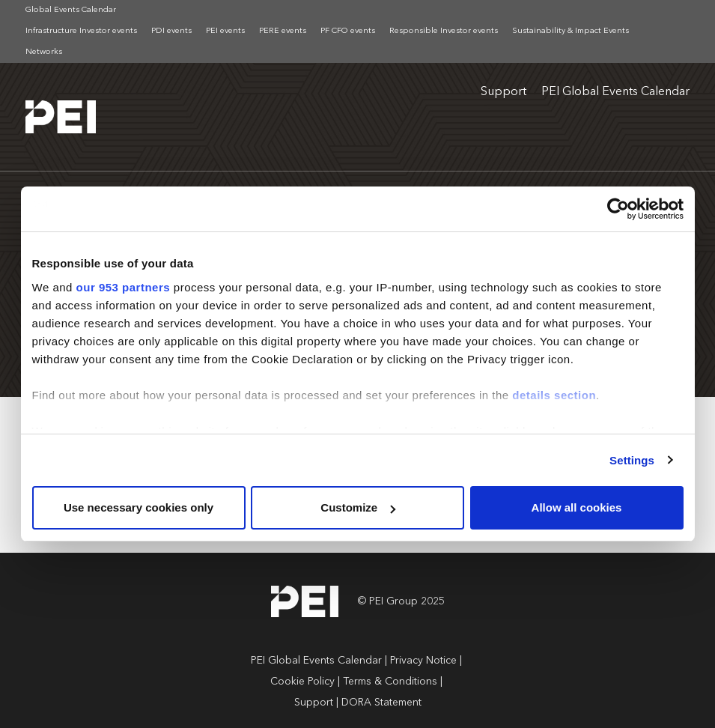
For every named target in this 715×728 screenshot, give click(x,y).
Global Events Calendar (71, 10)
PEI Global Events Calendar (615, 92)
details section (554, 395)
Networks (44, 52)
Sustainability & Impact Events (571, 31)
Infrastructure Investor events (81, 31)
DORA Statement (381, 703)
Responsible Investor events (444, 31)
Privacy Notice (423, 661)
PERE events (283, 31)
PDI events (171, 31)
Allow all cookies (577, 507)
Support (503, 92)
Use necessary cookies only (139, 507)
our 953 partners (124, 287)
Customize (358, 507)
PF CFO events (348, 31)
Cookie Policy (302, 682)
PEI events (225, 31)
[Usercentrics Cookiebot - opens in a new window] (618, 209)
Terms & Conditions (390, 682)
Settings (632, 460)
